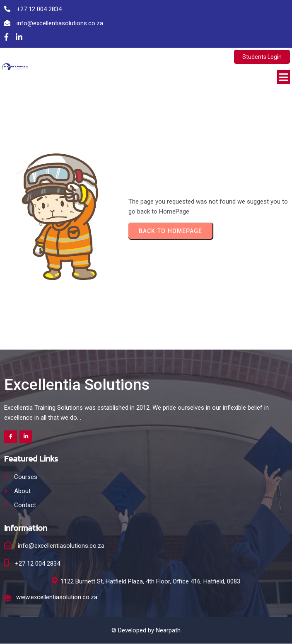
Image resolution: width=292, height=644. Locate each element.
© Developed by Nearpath (146, 631)
